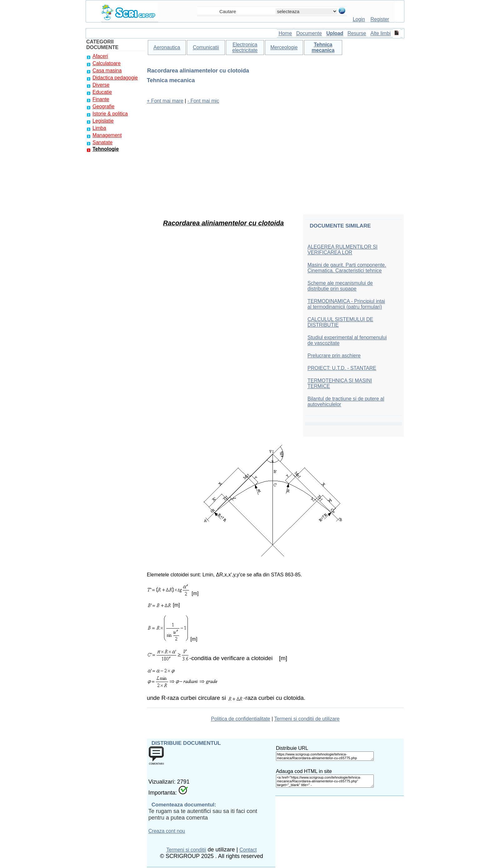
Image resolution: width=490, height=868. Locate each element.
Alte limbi (380, 33)
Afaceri (100, 56)
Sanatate (102, 142)
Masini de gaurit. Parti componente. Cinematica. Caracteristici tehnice (347, 268)
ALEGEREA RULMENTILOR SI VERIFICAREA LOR (342, 250)
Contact (248, 850)
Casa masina (107, 70)
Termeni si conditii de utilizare (307, 719)
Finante (101, 99)
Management (107, 135)
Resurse (357, 33)
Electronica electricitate (245, 47)
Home (285, 33)
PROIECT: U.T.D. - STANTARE (342, 368)
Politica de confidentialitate (240, 719)
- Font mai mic (203, 101)
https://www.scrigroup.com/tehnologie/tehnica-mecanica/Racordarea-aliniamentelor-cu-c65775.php (325, 756)
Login (359, 19)
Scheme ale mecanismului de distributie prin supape (340, 286)
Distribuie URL (292, 748)
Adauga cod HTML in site (304, 771)
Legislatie (103, 121)
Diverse (101, 85)
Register (380, 19)
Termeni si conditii (186, 850)
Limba (99, 128)
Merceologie (284, 47)
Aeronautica (167, 47)
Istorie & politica (110, 114)
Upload (335, 33)
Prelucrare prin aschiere (334, 356)
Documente (309, 33)
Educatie (102, 92)
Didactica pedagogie (115, 78)
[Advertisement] (275, 153)
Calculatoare (107, 63)
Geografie (103, 106)
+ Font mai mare (165, 101)
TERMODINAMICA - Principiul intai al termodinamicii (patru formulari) (346, 304)
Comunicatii (206, 47)
